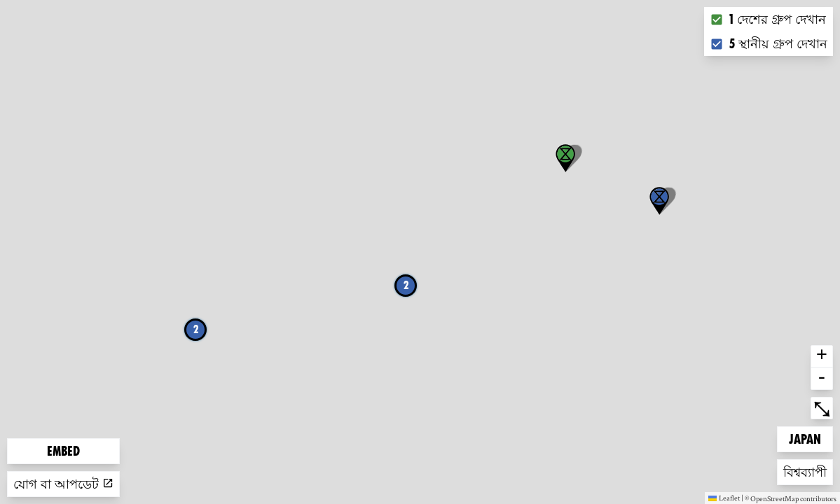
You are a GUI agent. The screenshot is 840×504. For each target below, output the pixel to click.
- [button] (822, 379)
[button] (659, 201)
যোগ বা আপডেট (63, 484)
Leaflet (724, 498)
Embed (63, 451)
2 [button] (406, 285)
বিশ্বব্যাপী (806, 471)
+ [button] (822, 356)
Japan (811, 438)
